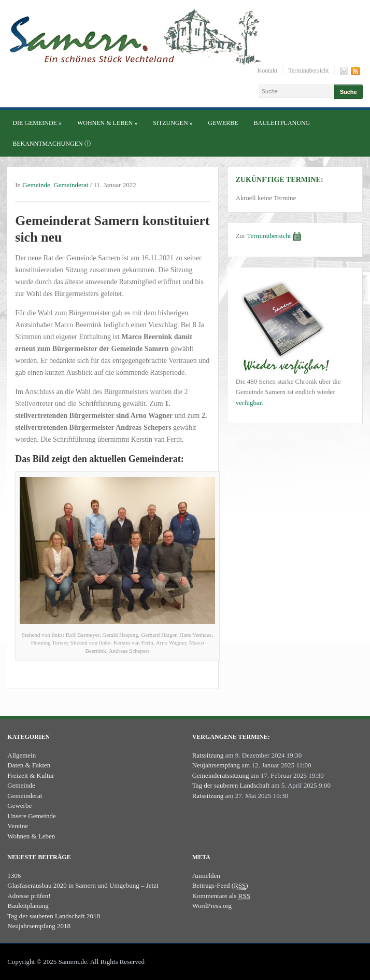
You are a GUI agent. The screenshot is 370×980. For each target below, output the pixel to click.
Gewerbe (223, 123)
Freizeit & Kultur (31, 775)
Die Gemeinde (37, 123)
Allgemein (22, 755)
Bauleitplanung (282, 123)
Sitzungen (173, 123)
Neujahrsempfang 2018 (39, 926)
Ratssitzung (208, 755)
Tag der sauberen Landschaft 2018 (54, 916)
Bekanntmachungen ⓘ (51, 144)
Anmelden (206, 876)
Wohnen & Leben (107, 123)
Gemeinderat (71, 185)
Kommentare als (221, 896)
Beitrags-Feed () (220, 886)
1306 (14, 876)
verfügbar (249, 403)
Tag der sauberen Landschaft (231, 785)
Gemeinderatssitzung (221, 775)
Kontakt (268, 71)
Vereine (18, 826)
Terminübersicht (308, 71)
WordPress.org (212, 906)
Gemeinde (36, 185)
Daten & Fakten (29, 765)
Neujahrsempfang (216, 765)
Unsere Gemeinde (32, 816)
